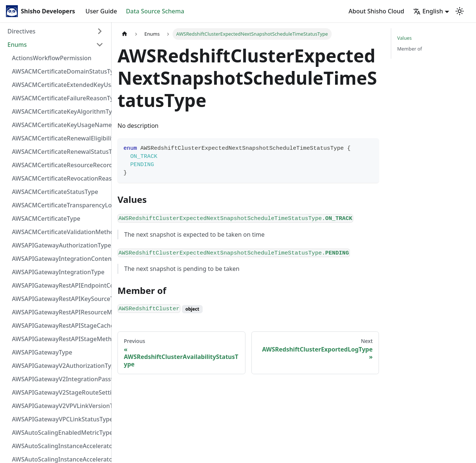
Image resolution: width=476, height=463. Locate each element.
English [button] (428, 11)
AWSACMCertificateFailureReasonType (60, 98)
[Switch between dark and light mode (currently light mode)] (460, 11)
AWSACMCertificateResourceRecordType (60, 165)
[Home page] (125, 34)
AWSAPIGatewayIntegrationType (58, 272)
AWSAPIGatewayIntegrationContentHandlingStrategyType (60, 259)
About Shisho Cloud (376, 11)
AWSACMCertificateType (46, 218)
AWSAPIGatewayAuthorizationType (60, 245)
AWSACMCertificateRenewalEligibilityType (60, 138)
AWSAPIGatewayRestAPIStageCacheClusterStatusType (60, 326)
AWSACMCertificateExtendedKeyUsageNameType (60, 85)
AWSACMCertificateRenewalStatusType (60, 152)
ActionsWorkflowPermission (52, 58)
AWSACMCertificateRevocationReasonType (60, 178)
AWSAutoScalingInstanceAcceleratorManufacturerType (60, 446)
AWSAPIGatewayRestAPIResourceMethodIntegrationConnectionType (60, 312)
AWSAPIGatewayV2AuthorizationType (60, 366)
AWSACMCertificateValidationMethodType (60, 232)
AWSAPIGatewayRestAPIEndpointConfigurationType (60, 285)
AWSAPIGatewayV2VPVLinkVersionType (60, 406)
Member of (410, 49)
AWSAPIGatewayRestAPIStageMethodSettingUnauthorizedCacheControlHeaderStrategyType (60, 339)
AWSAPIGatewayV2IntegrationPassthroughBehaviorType (60, 379)
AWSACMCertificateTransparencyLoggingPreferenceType (60, 205)
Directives (21, 31)
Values (404, 38)
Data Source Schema (155, 11)
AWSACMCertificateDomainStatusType (60, 71)
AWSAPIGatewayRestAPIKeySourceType (60, 299)
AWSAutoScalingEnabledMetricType (60, 433)
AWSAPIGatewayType (42, 352)
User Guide (101, 11)
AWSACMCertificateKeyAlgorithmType (60, 111)
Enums (17, 45)
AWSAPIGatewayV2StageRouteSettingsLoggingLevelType (60, 392)
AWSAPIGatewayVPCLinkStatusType (60, 419)
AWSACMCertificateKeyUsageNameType (60, 125)
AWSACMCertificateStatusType (55, 192)
